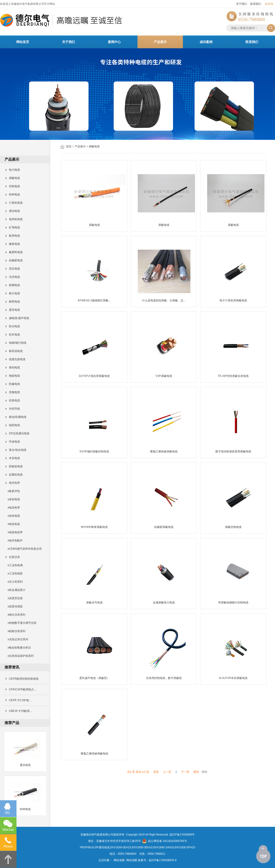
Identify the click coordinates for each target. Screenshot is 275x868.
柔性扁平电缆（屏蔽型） (94, 678)
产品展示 (160, 42)
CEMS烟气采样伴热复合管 (24, 549)
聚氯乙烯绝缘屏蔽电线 (164, 452)
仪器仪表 (13, 557)
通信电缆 (13, 211)
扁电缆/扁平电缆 (18, 318)
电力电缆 (13, 170)
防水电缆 (13, 326)
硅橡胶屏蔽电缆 (164, 527)
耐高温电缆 (14, 351)
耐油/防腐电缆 (16, 417)
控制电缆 (13, 186)
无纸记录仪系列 (17, 639)
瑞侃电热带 (14, 532)
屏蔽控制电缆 (233, 527)
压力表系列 (14, 582)
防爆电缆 (13, 384)
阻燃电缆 (13, 285)
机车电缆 (13, 335)
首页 (69, 146)
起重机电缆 (14, 475)
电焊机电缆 (14, 219)
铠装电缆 (13, 400)
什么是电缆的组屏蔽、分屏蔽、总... (164, 300)
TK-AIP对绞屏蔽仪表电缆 (233, 376)
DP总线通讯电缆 (18, 433)
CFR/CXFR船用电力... (23, 690)
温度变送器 (14, 598)
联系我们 (256, 4)
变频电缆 (13, 392)
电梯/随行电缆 (16, 343)
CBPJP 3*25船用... (21, 711)
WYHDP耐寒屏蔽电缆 (94, 527)
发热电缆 (13, 499)
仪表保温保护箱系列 (20, 656)
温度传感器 (14, 606)
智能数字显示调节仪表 (21, 623)
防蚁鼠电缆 (14, 466)
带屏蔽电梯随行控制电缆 (233, 603)
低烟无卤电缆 (16, 359)
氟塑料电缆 (14, 252)
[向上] (263, 854)
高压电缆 (13, 269)
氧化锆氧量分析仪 (18, 648)
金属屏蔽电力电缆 (164, 603)
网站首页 (23, 42)
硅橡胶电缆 (14, 260)
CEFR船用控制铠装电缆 (24, 679)
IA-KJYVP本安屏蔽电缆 (233, 678)
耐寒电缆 (13, 302)
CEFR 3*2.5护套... (20, 700)
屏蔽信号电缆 (94, 603)
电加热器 (13, 524)
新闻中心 (114, 42)
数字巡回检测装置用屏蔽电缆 (233, 452)
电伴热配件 (14, 541)
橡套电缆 (13, 244)
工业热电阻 (14, 573)
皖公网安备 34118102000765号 (164, 841)
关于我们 (242, 4)
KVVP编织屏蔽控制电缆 (94, 452)
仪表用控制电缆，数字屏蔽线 (164, 678)
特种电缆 (13, 195)
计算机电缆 (14, 203)
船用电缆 (13, 236)
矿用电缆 (13, 227)
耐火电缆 (13, 293)
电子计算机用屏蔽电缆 (233, 300)
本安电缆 (13, 458)
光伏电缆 (13, 277)
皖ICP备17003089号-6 (163, 860)
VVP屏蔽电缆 (164, 376)
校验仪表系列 (16, 631)
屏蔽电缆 (94, 146)
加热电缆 (13, 516)
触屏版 (269, 4)
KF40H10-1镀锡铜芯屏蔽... (94, 300)
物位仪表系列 (16, 615)
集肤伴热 (13, 491)
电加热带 (13, 508)
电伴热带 (13, 483)
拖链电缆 (13, 376)
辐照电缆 (13, 425)
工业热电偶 (14, 565)
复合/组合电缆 (16, 450)
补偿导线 (13, 409)
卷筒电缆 (13, 368)
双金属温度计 (16, 590)
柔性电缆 (13, 310)
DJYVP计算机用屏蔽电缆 (94, 376)
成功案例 (206, 42)
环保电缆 (13, 442)
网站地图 (119, 860)
